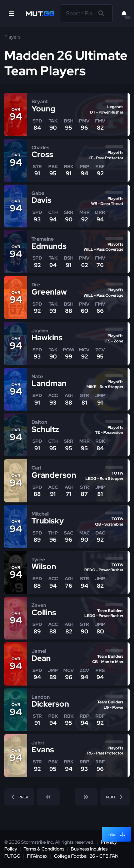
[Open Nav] (11, 14)
